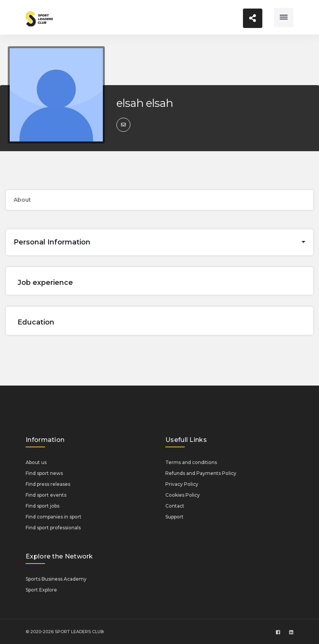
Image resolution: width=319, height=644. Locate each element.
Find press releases (48, 484)
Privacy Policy (182, 484)
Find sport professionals (53, 528)
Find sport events (46, 495)
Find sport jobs (42, 506)
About (22, 200)
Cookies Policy (183, 495)
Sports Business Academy (56, 579)
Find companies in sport (54, 517)
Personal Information (52, 242)
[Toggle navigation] (284, 17)
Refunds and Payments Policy (201, 473)
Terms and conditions (191, 462)
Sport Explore (41, 590)
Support (174, 517)
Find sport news (44, 473)
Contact (175, 506)
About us (36, 462)
